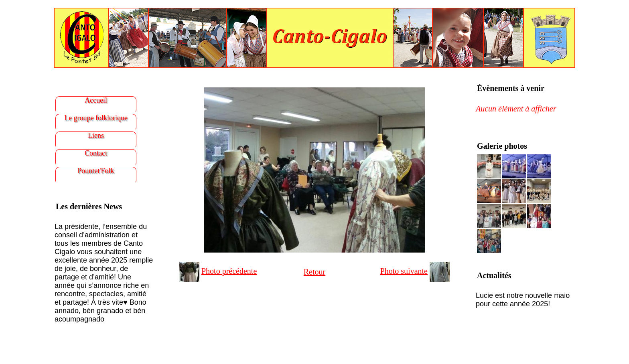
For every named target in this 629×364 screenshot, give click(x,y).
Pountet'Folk (96, 171)
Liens (96, 135)
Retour (314, 272)
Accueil (96, 100)
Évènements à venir (511, 88)
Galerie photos (502, 146)
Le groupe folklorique (96, 118)
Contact (96, 153)
